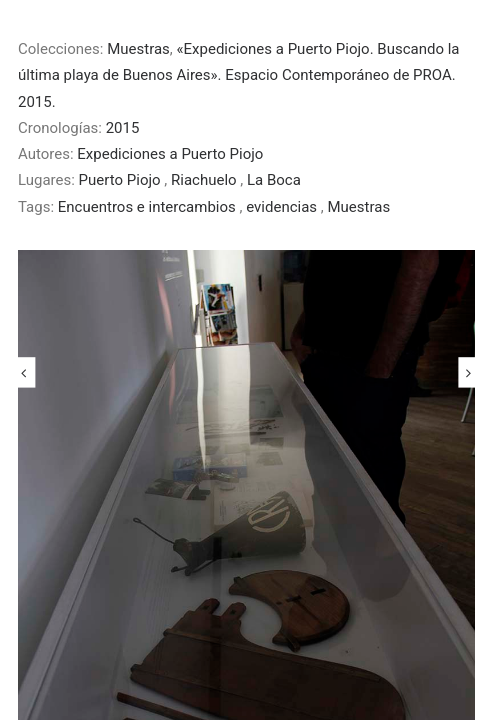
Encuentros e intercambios (149, 207)
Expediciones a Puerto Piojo (170, 154)
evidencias (283, 207)
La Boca (274, 180)
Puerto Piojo (122, 180)
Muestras (138, 49)
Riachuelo (205, 180)
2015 (123, 128)
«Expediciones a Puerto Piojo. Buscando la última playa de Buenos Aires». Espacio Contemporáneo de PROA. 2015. (239, 75)
